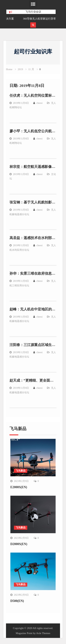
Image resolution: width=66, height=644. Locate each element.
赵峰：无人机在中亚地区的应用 (34, 309)
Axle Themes (43, 633)
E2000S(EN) (19, 487)
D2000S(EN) (19, 544)
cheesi (40, 103)
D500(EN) (17, 601)
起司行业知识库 (33, 52)
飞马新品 (21, 471)
